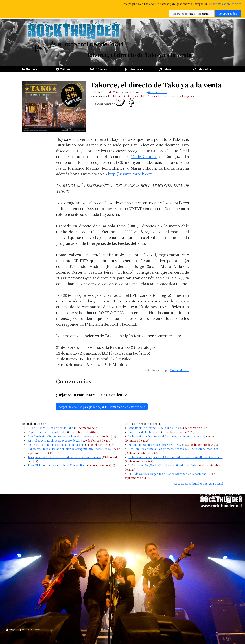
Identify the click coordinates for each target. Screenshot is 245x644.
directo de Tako (131, 96)
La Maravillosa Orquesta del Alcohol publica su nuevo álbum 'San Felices (175, 457)
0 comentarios (158, 92)
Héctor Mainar (180, 370)
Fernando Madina (157, 96)
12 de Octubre (144, 156)
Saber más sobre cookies (225, 4)
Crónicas (100, 69)
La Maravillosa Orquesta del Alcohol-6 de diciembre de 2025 (167, 436)
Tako (143, 96)
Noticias (31, 69)
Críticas (65, 69)
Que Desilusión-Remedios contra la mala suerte (59, 436)
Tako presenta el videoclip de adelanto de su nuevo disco (64, 457)
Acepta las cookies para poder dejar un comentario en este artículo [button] (102, 407)
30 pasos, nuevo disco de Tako (47, 432)
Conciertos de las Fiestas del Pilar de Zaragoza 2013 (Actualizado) (70, 449)
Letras (167, 69)
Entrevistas (135, 69)
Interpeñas (188, 96)
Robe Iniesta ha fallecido (144, 432)
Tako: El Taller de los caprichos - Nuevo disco (57, 465)
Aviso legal (216, 483)
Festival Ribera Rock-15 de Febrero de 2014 (55, 440)
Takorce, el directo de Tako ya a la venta (156, 85)
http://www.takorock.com (130, 174)
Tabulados (204, 69)
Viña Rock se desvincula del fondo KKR (154, 428)
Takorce (117, 96)
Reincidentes (174, 96)
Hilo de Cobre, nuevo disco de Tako (50, 428)
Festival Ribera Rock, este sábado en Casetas (56, 445)
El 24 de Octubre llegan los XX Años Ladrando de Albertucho (168, 474)
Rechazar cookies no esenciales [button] (192, 14)
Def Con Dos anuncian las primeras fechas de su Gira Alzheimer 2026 (173, 449)
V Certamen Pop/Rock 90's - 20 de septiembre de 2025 (163, 465)
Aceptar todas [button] (228, 13)
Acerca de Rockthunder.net (189, 483)
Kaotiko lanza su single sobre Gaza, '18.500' (156, 445)
